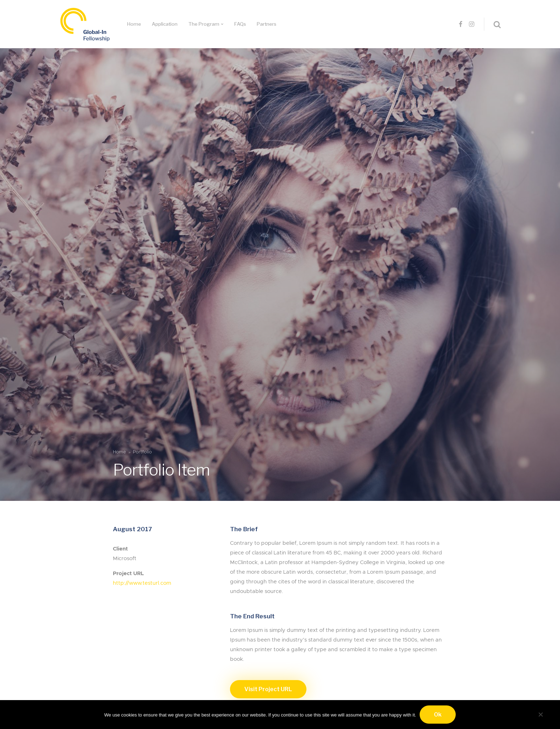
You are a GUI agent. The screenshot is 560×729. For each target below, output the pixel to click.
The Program (204, 24)
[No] (540, 713)
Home (134, 24)
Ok (438, 715)
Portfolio (142, 452)
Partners (267, 24)
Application (165, 24)
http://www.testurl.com (142, 583)
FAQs (240, 24)
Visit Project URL (268, 689)
